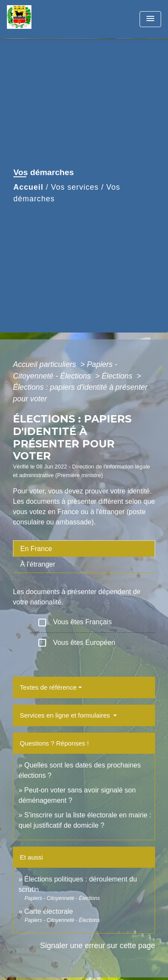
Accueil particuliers (46, 364)
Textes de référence (48, 687)
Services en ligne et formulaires (66, 715)
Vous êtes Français (74, 623)
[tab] (84, 549)
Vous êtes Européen (76, 643)
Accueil (28, 187)
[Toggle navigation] (150, 19)
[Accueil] (39, 19)
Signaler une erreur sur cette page (98, 946)
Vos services (75, 187)
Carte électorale (48, 911)
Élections (118, 376)
